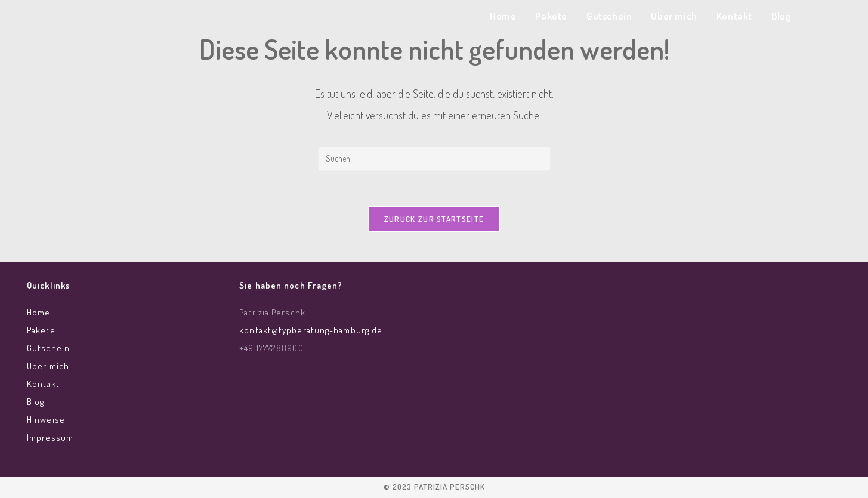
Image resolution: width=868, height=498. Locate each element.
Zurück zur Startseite (434, 219)
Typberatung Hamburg (156, 19)
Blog (35, 402)
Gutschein (48, 348)
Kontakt (43, 384)
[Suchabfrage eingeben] (434, 159)
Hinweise (46, 420)
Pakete (41, 330)
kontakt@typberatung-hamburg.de (311, 330)
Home (38, 312)
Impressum (50, 437)
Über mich (48, 366)
